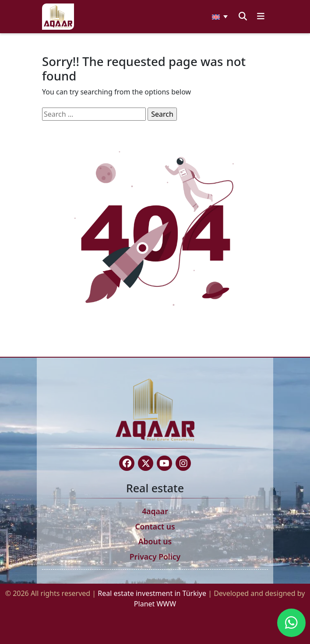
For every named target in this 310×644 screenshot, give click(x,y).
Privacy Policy (155, 557)
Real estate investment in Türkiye (153, 593)
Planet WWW (155, 604)
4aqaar (155, 511)
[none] (220, 17)
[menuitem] (220, 17)
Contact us (155, 526)
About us (155, 541)
